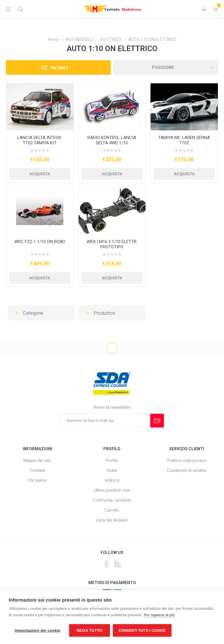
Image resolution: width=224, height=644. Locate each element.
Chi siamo (37, 480)
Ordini (112, 470)
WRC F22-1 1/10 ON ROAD (40, 242)
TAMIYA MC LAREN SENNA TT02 (184, 140)
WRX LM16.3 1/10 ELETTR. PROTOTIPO (112, 244)
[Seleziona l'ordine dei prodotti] (166, 67)
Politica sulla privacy (187, 461)
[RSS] (118, 564)
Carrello (112, 510)
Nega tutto (89, 630)
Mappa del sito (37, 461)
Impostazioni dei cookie (37, 630)
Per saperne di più (159, 615)
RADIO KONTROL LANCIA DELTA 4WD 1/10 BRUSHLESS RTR (112, 143)
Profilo (112, 461)
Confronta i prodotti (112, 500)
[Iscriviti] (105, 421)
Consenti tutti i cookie (142, 631)
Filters (59, 68)
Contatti (37, 470)
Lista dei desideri (112, 520)
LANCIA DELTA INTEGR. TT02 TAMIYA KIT (40, 140)
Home (53, 39)
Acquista (40, 174)
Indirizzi (112, 480)
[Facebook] (106, 564)
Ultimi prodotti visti (112, 490)
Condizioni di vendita (187, 470)
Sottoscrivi (157, 421)
